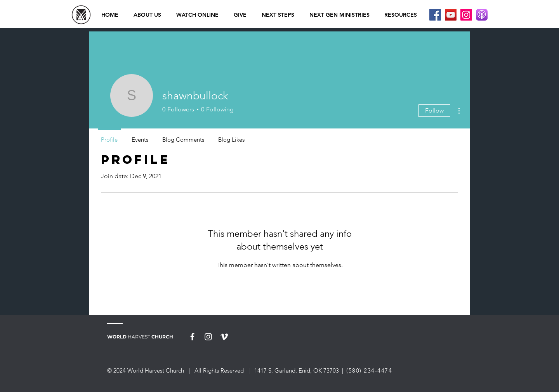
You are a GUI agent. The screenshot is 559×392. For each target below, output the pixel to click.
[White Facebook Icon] (192, 337)
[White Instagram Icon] (208, 337)
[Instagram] (466, 15)
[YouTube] (451, 15)
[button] (197, 15)
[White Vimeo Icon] (224, 337)
